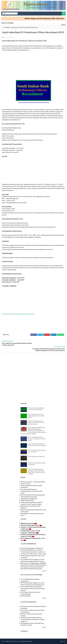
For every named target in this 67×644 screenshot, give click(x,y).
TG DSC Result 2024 (26, 596)
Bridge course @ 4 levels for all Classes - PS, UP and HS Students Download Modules (36, 422)
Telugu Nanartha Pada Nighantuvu (29, 499)
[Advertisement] (33, 70)
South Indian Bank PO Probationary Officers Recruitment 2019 (18, 318)
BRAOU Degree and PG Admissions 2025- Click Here (47, 19)
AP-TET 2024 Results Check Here (36, 456)
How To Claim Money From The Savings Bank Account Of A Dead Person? (36, 416)
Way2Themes (10, 641)
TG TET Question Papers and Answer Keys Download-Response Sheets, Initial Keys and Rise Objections (33, 588)
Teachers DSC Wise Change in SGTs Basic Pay (32, 548)
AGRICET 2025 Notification (27, 500)
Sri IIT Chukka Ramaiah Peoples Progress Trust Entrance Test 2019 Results (37, 439)
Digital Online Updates (27, 641)
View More (44, 571)
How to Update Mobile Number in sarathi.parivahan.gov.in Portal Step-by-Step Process (31, 491)
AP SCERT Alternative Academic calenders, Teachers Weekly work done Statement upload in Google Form (33, 619)
